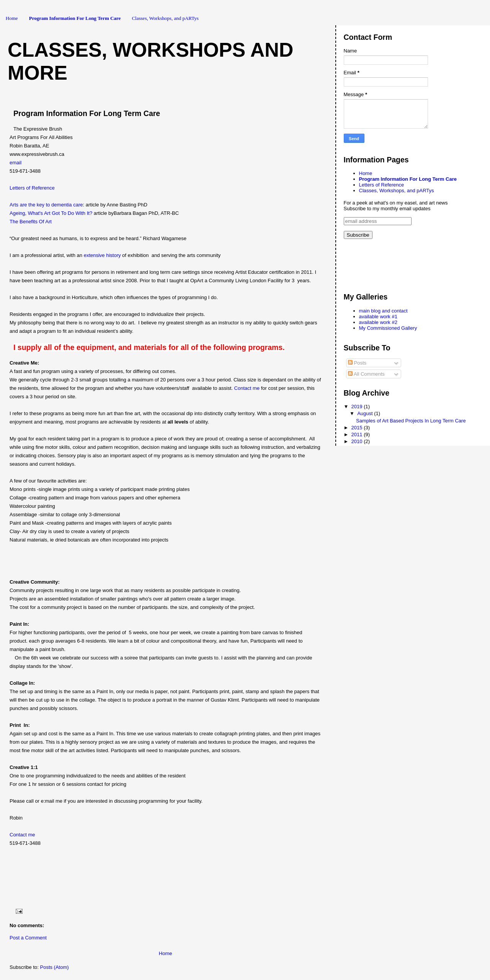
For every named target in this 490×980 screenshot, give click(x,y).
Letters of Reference (32, 188)
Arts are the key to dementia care (46, 205)
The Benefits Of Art (31, 222)
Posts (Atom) (55, 967)
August (366, 413)
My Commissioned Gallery (388, 328)
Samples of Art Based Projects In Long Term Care (411, 421)
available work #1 (378, 317)
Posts (357, 363)
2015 (358, 428)
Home (12, 18)
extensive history (102, 255)
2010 (358, 441)
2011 (358, 434)
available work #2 (378, 322)
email (16, 163)
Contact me (248, 388)
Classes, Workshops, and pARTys (165, 18)
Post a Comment (28, 938)
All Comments (366, 374)
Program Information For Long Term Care (75, 18)
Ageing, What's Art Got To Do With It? (51, 213)
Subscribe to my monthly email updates (387, 209)
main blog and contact (383, 311)
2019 (358, 407)
